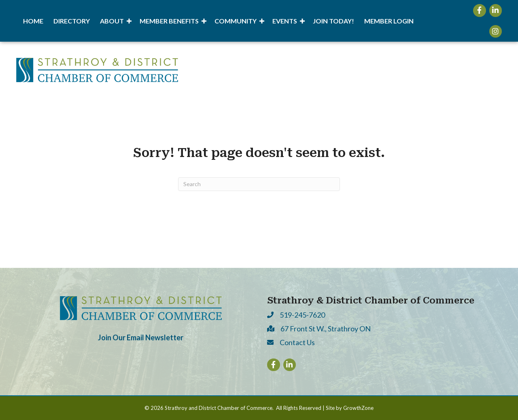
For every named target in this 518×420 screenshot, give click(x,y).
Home (33, 21)
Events (285, 21)
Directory (72, 21)
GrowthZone (358, 408)
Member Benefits (169, 21)
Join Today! (333, 21)
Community (236, 21)
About (112, 21)
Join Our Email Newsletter (141, 337)
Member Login (389, 21)
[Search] (259, 184)
